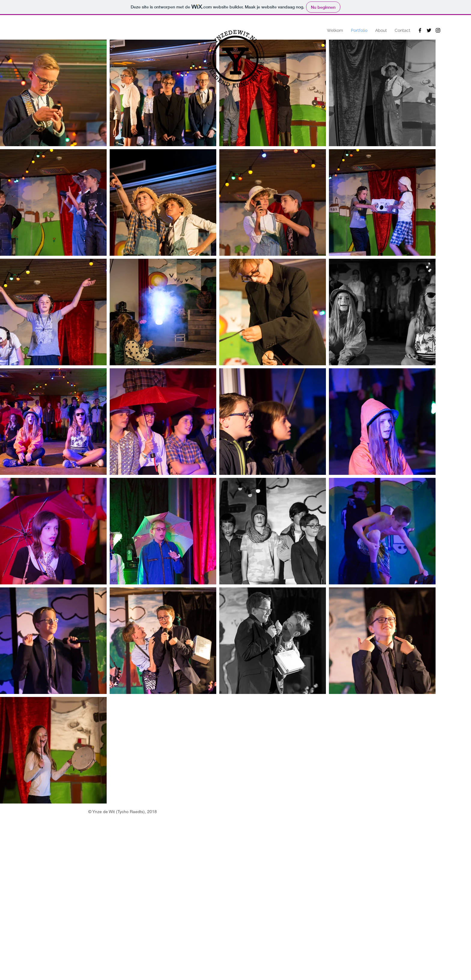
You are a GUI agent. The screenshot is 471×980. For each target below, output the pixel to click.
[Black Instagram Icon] (438, 30)
